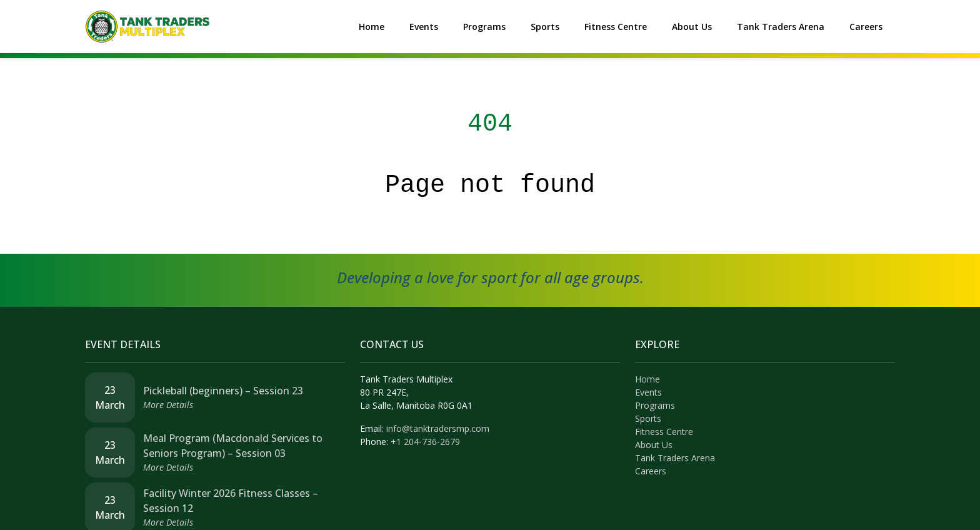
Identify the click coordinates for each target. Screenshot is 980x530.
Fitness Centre (616, 27)
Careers (866, 27)
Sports (545, 27)
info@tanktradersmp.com (438, 428)
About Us (692, 27)
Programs (484, 27)
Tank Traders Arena (781, 27)
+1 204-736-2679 (425, 442)
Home (372, 27)
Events (424, 27)
